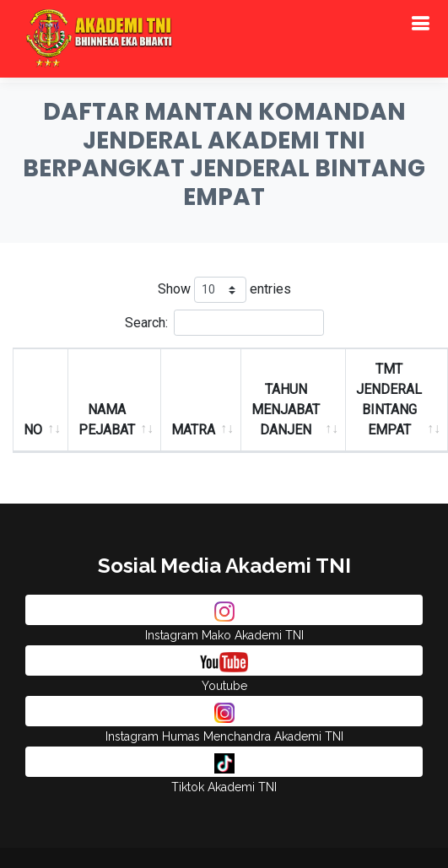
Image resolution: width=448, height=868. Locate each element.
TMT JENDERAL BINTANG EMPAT (389, 399)
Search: (224, 323)
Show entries (224, 290)
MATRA (193, 430)
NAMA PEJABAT (107, 420)
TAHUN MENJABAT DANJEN (286, 410)
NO (33, 430)
